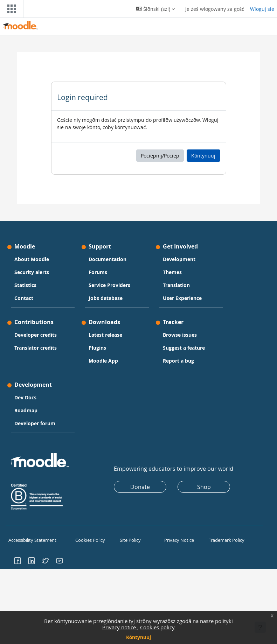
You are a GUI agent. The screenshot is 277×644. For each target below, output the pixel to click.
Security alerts (32, 272)
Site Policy (130, 540)
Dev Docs (25, 397)
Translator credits (36, 348)
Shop (204, 487)
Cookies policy (157, 627)
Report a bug (178, 361)
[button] (155, 9)
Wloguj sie (262, 9)
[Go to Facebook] (18, 560)
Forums (98, 272)
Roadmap (26, 410)
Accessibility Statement (31, 540)
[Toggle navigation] (10, 9)
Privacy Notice (178, 540)
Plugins (97, 348)
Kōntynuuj (139, 637)
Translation (176, 285)
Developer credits (36, 335)
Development (179, 259)
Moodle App (103, 361)
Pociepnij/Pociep (160, 156)
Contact (24, 298)
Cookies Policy (89, 540)
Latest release (105, 335)
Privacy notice (120, 627)
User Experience (182, 298)
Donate (140, 487)
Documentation (108, 259)
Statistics (25, 285)
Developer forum (35, 423)
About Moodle (32, 259)
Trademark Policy (226, 540)
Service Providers (109, 285)
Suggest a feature (184, 348)
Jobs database (106, 298)
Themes (172, 272)
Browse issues (180, 335)
